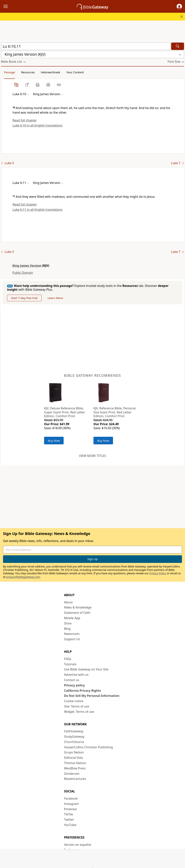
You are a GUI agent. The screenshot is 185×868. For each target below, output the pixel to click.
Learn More (55, 298)
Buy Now (54, 441)
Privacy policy (74, 685)
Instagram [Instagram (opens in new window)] (71, 804)
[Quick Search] (86, 46)
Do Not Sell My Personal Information (92, 696)
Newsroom (72, 634)
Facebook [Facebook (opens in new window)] (71, 798)
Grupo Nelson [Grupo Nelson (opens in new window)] (74, 752)
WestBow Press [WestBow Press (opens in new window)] (75, 768)
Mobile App (72, 618)
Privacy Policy (158, 573)
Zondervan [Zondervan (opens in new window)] (72, 774)
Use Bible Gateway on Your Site (86, 669)
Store (68, 623)
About (68, 602)
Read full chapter (25, 120)
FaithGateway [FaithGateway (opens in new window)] (74, 731)
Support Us (72, 639)
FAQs (68, 659)
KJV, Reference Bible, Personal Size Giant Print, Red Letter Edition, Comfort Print (115, 412)
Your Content (75, 72)
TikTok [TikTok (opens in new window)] (69, 814)
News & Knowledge (78, 607)
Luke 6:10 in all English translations (38, 125)
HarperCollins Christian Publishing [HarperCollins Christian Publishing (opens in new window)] (88, 747)
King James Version (27, 266)
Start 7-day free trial (24, 298)
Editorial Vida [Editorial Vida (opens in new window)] (73, 758)
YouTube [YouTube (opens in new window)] (70, 825)
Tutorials (70, 664)
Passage (9, 72)
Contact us (72, 680)
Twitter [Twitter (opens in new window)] (69, 820)
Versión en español (78, 845)
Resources (28, 72)
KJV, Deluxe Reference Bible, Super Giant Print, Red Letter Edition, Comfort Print (64, 412)
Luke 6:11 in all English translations (38, 210)
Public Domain (23, 273)
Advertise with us (76, 675)
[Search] (178, 46)
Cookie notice (74, 701)
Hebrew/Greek (51, 72)
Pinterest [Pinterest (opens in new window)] (70, 809)
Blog (67, 629)
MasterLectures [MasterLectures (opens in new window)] (75, 779)
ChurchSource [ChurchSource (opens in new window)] (74, 742)
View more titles (92, 456)
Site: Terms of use (77, 706)
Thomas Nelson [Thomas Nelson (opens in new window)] (75, 763)
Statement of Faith (77, 613)
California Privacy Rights (83, 691)
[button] (179, 6)
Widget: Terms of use (79, 712)
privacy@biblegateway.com (23, 577)
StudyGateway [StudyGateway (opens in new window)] (74, 737)
